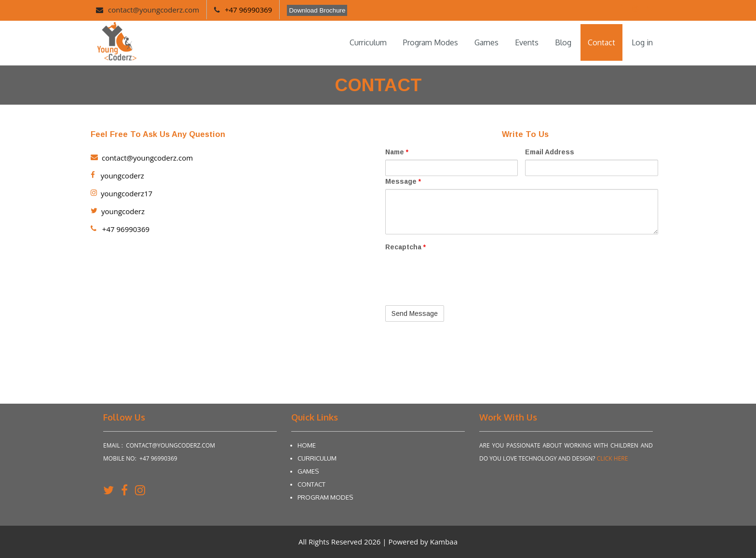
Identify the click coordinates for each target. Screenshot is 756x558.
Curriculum (368, 42)
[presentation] (459, 273)
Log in (642, 42)
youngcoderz (117, 176)
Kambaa (444, 542)
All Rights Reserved (331, 542)
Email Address (550, 152)
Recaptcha (405, 247)
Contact (601, 42)
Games (486, 42)
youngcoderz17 (121, 193)
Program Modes (431, 42)
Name (397, 152)
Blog (563, 42)
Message (403, 181)
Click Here (613, 458)
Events (527, 42)
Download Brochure (317, 10)
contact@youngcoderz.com (154, 10)
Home (307, 445)
